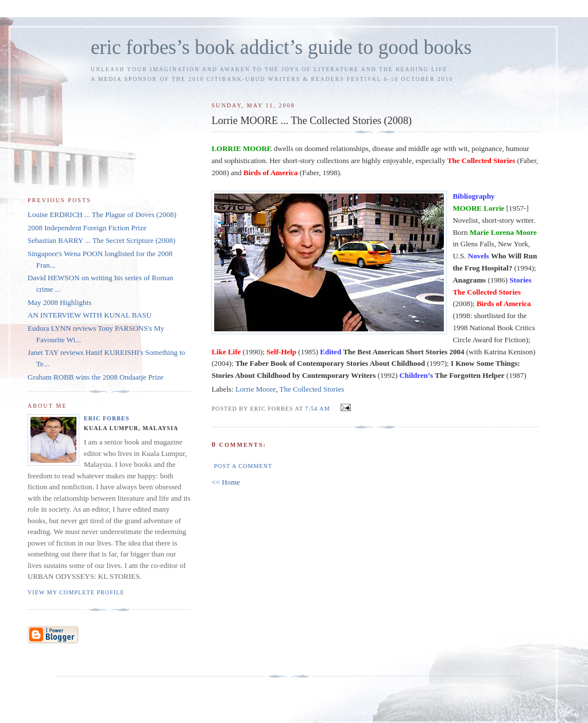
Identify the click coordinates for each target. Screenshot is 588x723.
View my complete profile (76, 592)
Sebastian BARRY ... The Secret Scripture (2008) (101, 240)
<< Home (226, 482)
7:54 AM (317, 409)
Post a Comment (243, 466)
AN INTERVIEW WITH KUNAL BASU (90, 315)
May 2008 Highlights (59, 302)
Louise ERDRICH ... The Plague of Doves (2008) (102, 214)
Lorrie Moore (256, 389)
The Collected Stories (312, 389)
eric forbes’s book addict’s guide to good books (281, 47)
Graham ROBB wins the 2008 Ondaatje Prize (96, 377)
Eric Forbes (107, 418)
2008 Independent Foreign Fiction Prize (87, 228)
